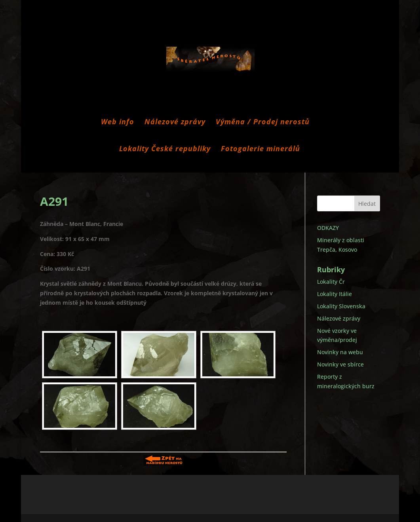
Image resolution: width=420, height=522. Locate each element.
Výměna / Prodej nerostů (263, 122)
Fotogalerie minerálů (260, 149)
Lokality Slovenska (341, 306)
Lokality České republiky (165, 149)
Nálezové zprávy (175, 122)
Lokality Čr (331, 282)
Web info (118, 122)
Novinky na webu (340, 352)
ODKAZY (328, 228)
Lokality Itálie (334, 294)
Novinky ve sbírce (340, 364)
